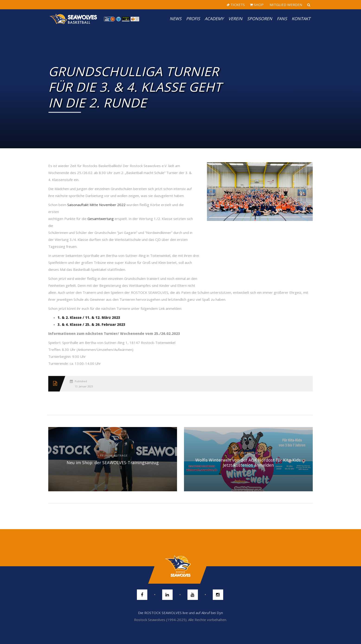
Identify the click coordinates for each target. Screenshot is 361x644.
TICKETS (236, 5)
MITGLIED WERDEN (285, 5)
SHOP (257, 5)
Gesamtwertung (101, 219)
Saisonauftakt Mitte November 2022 (96, 205)
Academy (214, 19)
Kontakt (301, 19)
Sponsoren (260, 19)
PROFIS (193, 19)
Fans (282, 19)
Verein (235, 19)
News (176, 19)
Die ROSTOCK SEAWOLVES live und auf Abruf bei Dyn (180, 613)
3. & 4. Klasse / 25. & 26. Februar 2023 (91, 324)
